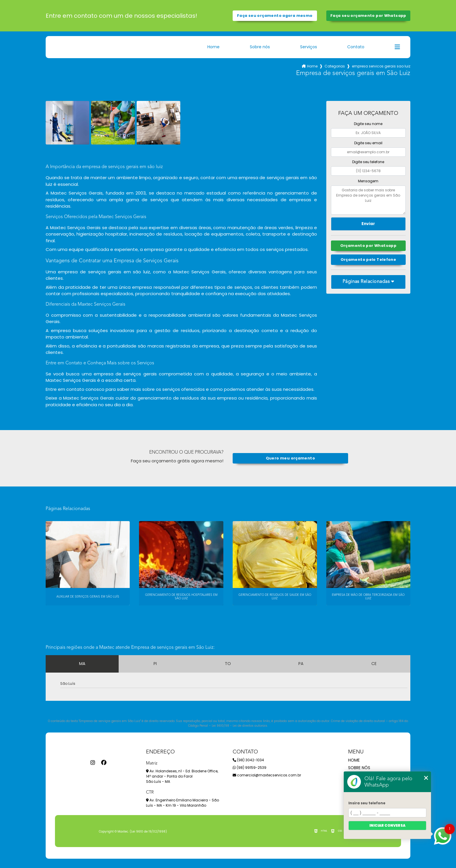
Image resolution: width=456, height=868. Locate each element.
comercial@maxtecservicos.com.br (267, 775)
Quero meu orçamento (290, 458)
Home (213, 47)
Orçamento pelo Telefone (368, 260)
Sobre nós (260, 47)
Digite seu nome (368, 124)
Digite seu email (368, 143)
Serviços (309, 47)
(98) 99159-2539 (250, 768)
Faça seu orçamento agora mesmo (275, 16)
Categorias (335, 66)
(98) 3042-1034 (248, 760)
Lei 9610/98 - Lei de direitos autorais (239, 726)
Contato (356, 47)
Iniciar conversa (387, 825)
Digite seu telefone (368, 162)
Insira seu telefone (367, 803)
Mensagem (368, 181)
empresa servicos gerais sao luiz (381, 66)
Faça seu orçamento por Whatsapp (368, 16)
